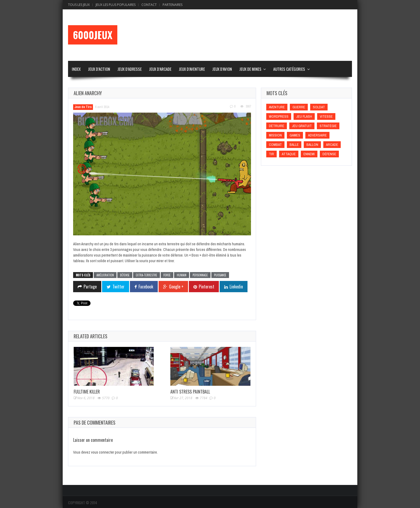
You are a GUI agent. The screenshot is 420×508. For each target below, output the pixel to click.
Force (167, 275)
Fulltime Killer (87, 392)
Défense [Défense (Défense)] (329, 154)
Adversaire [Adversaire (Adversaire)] (317, 135)
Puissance (220, 275)
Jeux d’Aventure (192, 69)
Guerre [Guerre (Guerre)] (299, 107)
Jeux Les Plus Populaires (116, 5)
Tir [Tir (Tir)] (271, 154)
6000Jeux (93, 35)
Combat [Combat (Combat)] (275, 145)
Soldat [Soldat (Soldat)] (319, 107)
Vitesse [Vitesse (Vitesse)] (326, 116)
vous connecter (103, 452)
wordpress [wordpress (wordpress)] (279, 116)
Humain (182, 275)
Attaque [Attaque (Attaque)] (289, 154)
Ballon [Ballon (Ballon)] (312, 145)
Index (76, 69)
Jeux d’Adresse (130, 69)
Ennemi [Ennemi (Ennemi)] (309, 154)
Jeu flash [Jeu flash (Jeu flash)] (304, 116)
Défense (125, 275)
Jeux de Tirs (83, 107)
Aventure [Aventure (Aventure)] (277, 107)
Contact (149, 5)
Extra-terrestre (147, 275)
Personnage (200, 275)
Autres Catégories (289, 69)
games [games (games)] (295, 135)
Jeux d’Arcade (160, 69)
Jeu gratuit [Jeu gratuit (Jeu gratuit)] (302, 126)
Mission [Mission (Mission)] (275, 135)
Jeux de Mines (250, 69)
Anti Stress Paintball (190, 392)
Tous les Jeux (79, 5)
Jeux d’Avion (222, 69)
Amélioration (105, 275)
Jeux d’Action (99, 69)
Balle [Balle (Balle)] (294, 145)
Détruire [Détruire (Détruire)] (277, 126)
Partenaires (172, 5)
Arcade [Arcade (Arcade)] (332, 145)
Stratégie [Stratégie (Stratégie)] (328, 126)
